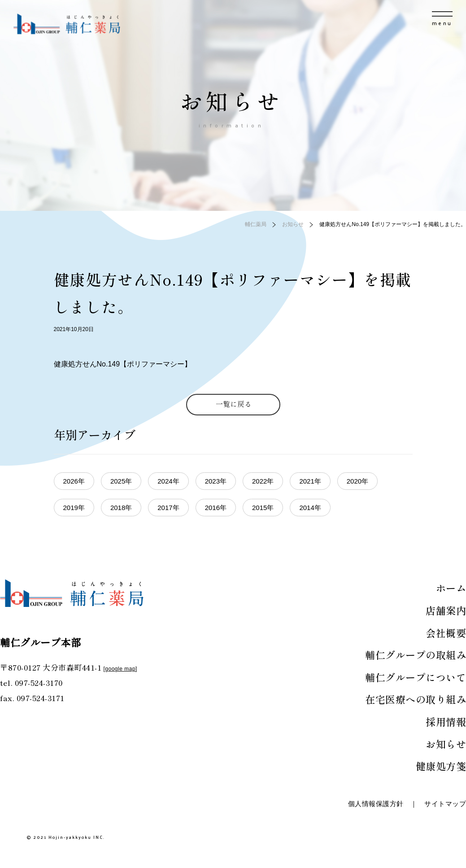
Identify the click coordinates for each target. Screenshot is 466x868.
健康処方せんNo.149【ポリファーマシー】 (123, 364)
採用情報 (446, 721)
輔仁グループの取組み (416, 654)
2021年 (310, 481)
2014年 (310, 508)
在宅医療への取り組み (416, 699)
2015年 (263, 508)
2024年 (168, 481)
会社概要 (446, 632)
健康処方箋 (441, 766)
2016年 (216, 508)
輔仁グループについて (416, 677)
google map (120, 669)
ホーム (451, 588)
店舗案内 (446, 610)
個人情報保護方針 (376, 804)
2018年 (121, 508)
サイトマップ (445, 804)
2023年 (216, 481)
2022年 (263, 481)
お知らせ (446, 744)
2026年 (74, 481)
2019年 (74, 508)
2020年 (357, 481)
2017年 (168, 508)
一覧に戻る (234, 404)
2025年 (121, 481)
